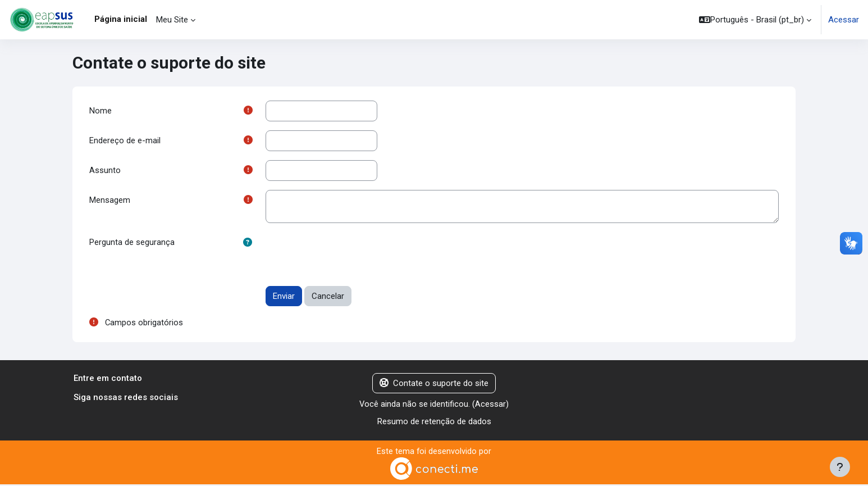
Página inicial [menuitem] (121, 19)
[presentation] (351, 255)
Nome (100, 111)
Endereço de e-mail (125, 141)
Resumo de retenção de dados (434, 423)
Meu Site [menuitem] (172, 20)
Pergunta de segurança (132, 243)
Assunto (105, 171)
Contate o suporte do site (434, 384)
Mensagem (110, 201)
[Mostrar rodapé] (840, 467)
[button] (755, 20)
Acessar (844, 20)
